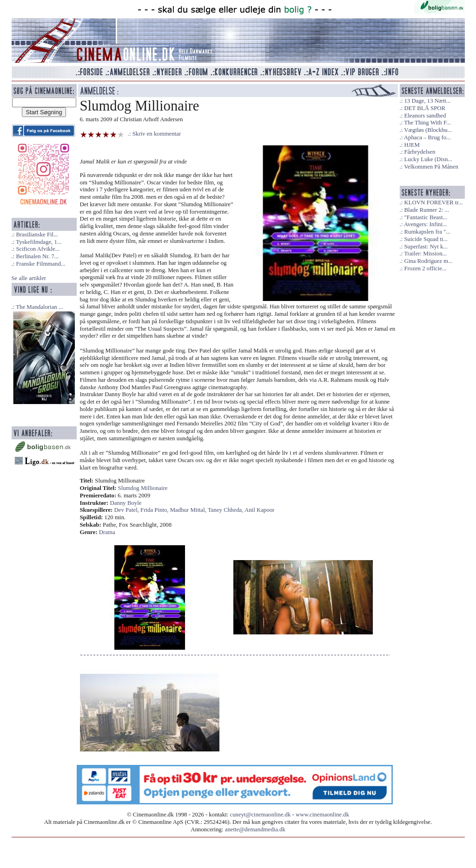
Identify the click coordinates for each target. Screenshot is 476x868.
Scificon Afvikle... (38, 249)
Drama (107, 532)
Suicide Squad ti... (426, 239)
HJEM (412, 145)
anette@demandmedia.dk (255, 829)
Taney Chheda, (226, 510)
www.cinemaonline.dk (322, 815)
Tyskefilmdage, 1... (39, 242)
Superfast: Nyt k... (426, 247)
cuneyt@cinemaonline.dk (261, 815)
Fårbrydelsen (420, 152)
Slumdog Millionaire (143, 488)
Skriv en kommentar (157, 134)
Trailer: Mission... (425, 254)
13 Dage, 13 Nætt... (427, 101)
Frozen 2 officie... (425, 268)
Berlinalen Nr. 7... (37, 256)
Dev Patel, (128, 510)
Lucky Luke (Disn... (428, 159)
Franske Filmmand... (40, 264)
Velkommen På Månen (431, 167)
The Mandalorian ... (39, 307)
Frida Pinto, (155, 510)
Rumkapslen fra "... (427, 232)
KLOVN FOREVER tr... (433, 202)
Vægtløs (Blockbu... (428, 130)
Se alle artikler (29, 278)
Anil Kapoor (259, 510)
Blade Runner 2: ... (426, 210)
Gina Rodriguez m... (428, 261)
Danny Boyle (126, 503)
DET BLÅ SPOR (425, 108)
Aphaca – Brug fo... (427, 137)
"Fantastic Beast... (426, 217)
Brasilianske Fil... (37, 235)
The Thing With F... (427, 123)
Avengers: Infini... (426, 224)
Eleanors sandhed (425, 116)
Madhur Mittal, (189, 510)
